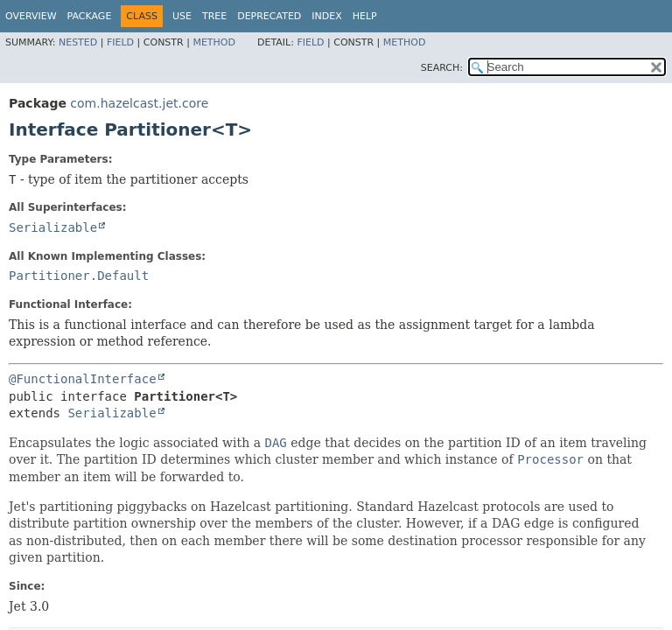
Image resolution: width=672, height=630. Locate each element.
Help (365, 16)
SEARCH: (442, 68)
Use (182, 16)
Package (90, 16)
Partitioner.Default (79, 276)
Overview (31, 16)
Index (326, 16)
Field (120, 42)
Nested (78, 42)
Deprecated (269, 16)
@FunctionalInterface (83, 379)
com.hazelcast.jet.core (139, 103)
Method (214, 42)
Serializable (53, 227)
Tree (214, 16)
